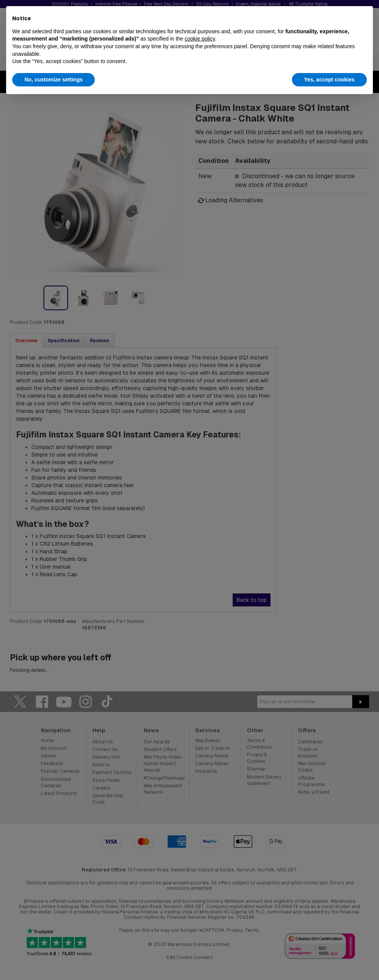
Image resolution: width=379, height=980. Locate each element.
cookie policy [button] (200, 39)
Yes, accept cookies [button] (329, 80)
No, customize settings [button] (53, 80)
